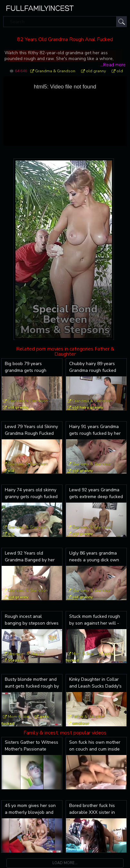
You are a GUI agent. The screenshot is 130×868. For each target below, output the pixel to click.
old (120, 71)
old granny (96, 71)
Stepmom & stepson (27, 654)
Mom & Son (83, 654)
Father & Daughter (88, 717)
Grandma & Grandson (55, 71)
